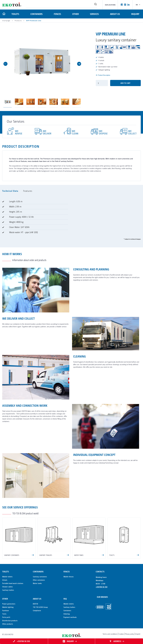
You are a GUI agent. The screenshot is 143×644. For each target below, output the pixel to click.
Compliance (37, 610)
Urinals (5, 580)
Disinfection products (10, 620)
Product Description (103, 75)
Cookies (121, 634)
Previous (5, 64)
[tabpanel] (71, 218)
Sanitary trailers (8, 590)
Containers (36, 14)
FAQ (65, 599)
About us (115, 14)
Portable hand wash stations (13, 583)
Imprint (138, 634)
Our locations (110, 5)
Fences (57, 14)
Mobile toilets (7, 577)
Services (94, 14)
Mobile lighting (8, 607)
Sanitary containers (40, 577)
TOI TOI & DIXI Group (40, 607)
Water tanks (37, 583)
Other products (8, 624)
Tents (4, 614)
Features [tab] (28, 191)
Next (79, 64)
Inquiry (135, 14)
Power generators (9, 604)
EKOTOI (35, 604)
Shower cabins (7, 587)
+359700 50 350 (102, 587)
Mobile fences (69, 577)
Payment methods (70, 617)
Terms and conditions (110, 634)
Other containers (39, 580)
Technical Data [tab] (10, 191)
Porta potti (6, 617)
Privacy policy (130, 634)
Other (75, 14)
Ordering (67, 614)
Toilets (15, 14)
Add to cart (125, 83)
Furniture (6, 610)
